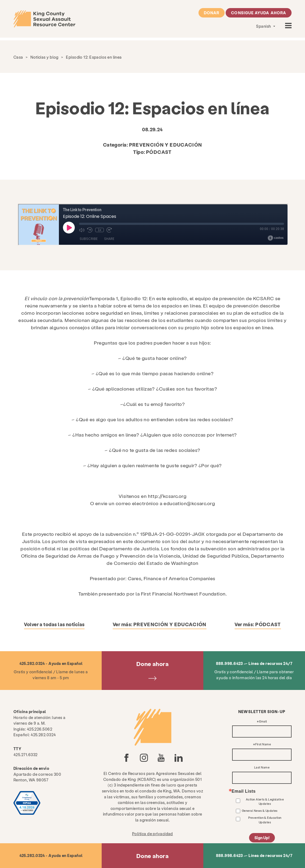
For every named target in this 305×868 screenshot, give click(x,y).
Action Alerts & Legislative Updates (265, 801)
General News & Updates (260, 811)
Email (263, 722)
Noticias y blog (45, 57)
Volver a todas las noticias (54, 624)
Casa (18, 57)
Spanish (264, 26)
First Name (263, 744)
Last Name (262, 768)
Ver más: (160, 624)
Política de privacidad (152, 834)
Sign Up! (262, 838)
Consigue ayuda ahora (259, 13)
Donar (212, 13)
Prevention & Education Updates (265, 820)
